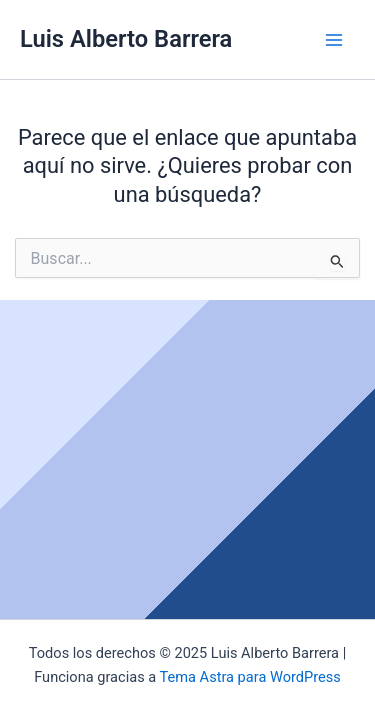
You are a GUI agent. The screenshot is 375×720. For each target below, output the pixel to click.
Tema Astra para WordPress (250, 677)
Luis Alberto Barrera (126, 39)
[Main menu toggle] (334, 40)
